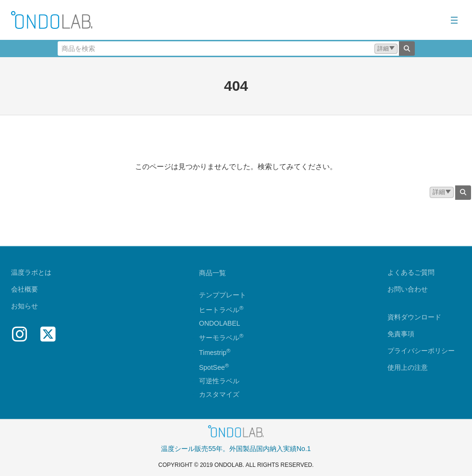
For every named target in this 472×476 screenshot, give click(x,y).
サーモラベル (221, 338)
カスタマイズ (219, 394)
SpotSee (212, 367)
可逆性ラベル (219, 381)
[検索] (407, 49)
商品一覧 (212, 273)
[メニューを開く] (454, 20)
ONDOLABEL (220, 323)
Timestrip (213, 353)
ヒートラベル (221, 310)
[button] (386, 49)
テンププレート (223, 295)
